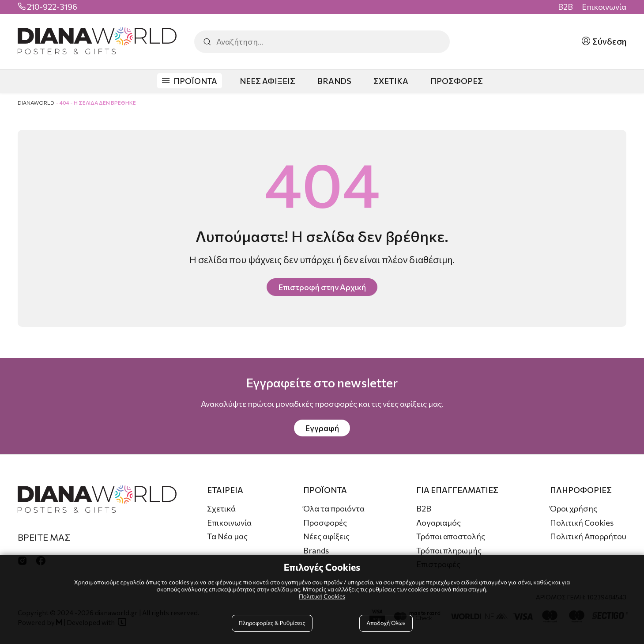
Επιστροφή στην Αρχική (322, 287)
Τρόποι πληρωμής (449, 550)
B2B (565, 7)
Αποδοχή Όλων (386, 623)
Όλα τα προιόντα (334, 508)
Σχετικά (221, 508)
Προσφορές (325, 523)
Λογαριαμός (439, 523)
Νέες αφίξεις (326, 536)
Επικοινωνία (604, 7)
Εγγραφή (322, 428)
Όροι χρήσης (574, 508)
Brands (316, 550)
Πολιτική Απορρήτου (588, 536)
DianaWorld (36, 102)
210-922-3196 (52, 7)
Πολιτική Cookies (582, 523)
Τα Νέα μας (227, 536)
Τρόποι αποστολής (451, 536)
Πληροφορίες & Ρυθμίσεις (272, 623)
